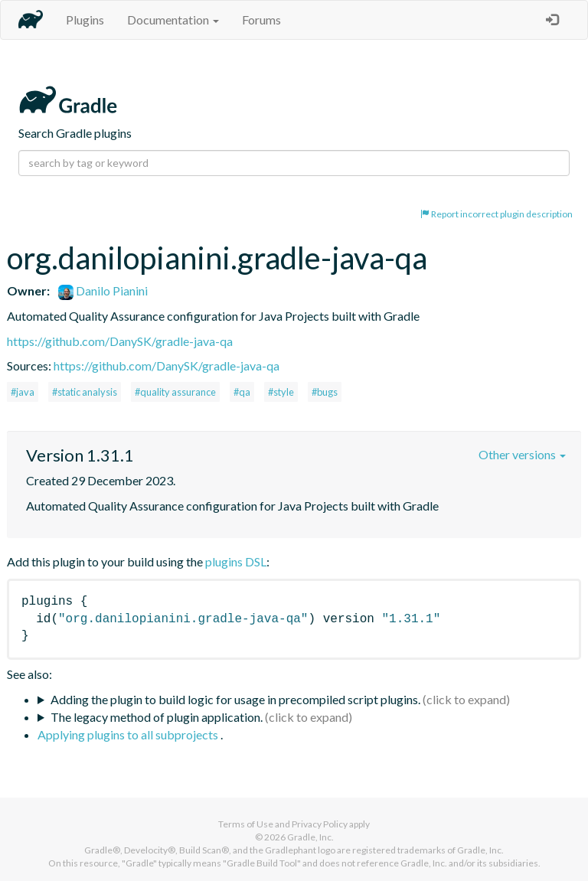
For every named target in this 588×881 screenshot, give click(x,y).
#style (281, 392)
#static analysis (85, 392)
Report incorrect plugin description (497, 214)
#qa (242, 392)
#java (23, 392)
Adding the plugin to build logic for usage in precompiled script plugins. (235, 699)
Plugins (85, 20)
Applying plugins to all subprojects (129, 734)
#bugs (325, 392)
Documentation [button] (173, 20)
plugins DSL (236, 561)
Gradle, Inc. (310, 837)
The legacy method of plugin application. (157, 717)
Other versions (522, 454)
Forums (261, 20)
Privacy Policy (320, 824)
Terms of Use (246, 824)
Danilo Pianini (103, 290)
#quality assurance (175, 392)
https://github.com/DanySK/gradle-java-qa (120, 341)
